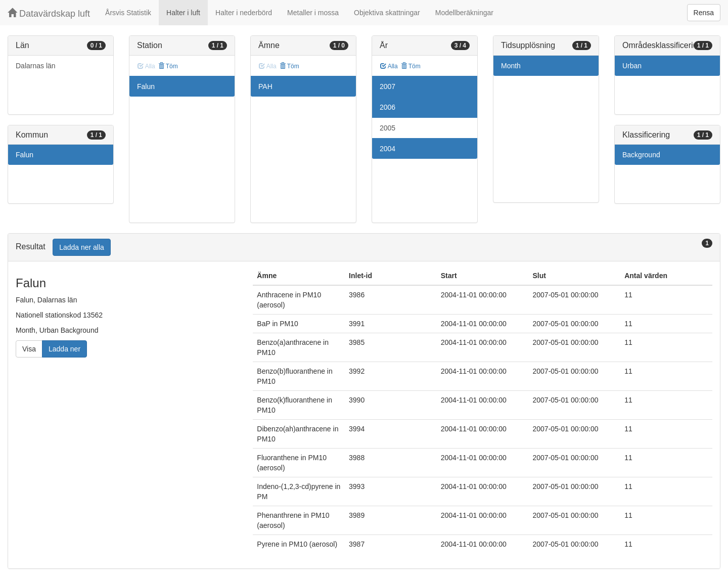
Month (511, 66)
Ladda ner (64, 349)
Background (641, 155)
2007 (388, 86)
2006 (388, 107)
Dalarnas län (36, 66)
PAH (265, 86)
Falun (25, 155)
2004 (388, 149)
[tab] (364, 248)
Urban (632, 66)
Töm (168, 66)
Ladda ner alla (82, 247)
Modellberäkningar (464, 13)
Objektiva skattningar (387, 13)
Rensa (704, 13)
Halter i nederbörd (244, 13)
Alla (389, 66)
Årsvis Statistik (128, 13)
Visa (29, 349)
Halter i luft (183, 13)
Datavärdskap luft (49, 13)
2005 (388, 128)
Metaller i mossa (313, 13)
